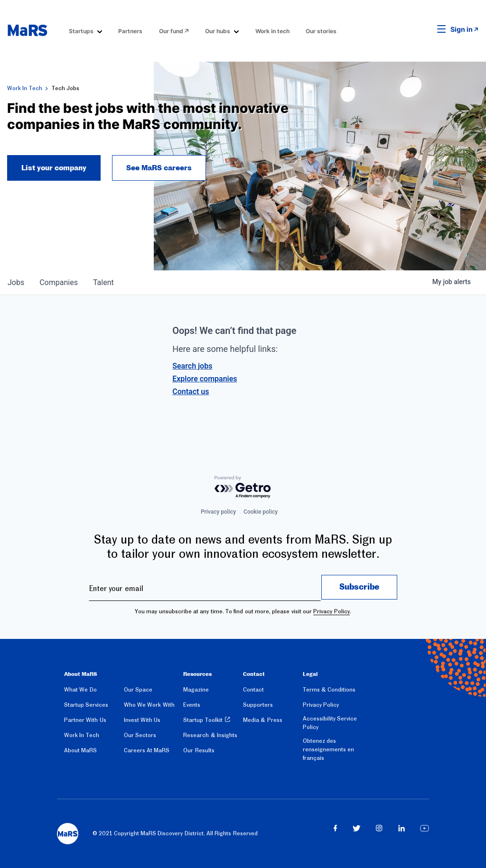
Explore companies (205, 379)
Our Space (138, 690)
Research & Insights (210, 735)
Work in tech (272, 31)
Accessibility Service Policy (330, 723)
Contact (253, 690)
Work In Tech (25, 88)
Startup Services (86, 705)
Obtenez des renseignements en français (328, 749)
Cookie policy (261, 512)
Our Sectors (140, 735)
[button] (427, 29)
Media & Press (263, 720)
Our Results (199, 750)
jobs (16, 282)
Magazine (196, 690)
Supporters (258, 705)
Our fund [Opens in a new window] (171, 31)
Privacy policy (218, 512)
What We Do (80, 690)
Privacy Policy (331, 611)
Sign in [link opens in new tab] (462, 29)
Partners (130, 31)
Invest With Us (142, 720)
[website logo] (27, 30)
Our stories (321, 31)
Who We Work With (149, 705)
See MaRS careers (159, 168)
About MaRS (80, 750)
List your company (54, 168)
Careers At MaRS (147, 750)
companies (59, 282)
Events (192, 705)
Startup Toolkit (203, 720)
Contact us (191, 392)
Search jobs (192, 366)
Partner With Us (85, 720)
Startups (81, 31)
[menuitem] (85, 31)
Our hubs (218, 31)
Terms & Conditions (329, 690)
